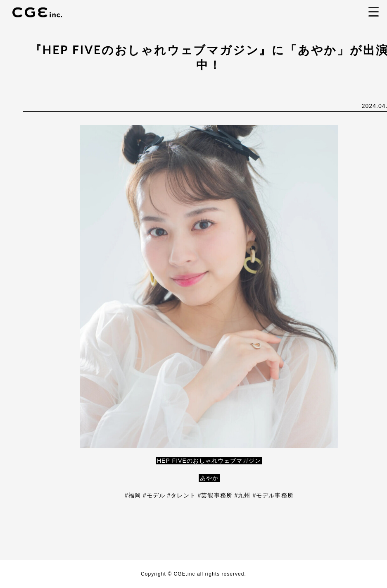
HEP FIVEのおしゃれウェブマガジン (209, 461)
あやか (209, 478)
